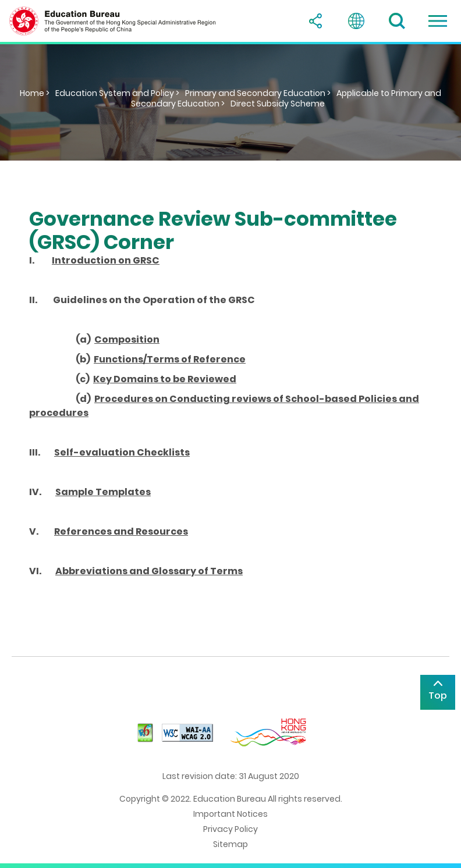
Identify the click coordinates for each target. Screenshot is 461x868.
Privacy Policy (230, 829)
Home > (35, 93)
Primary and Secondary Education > (258, 93)
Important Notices (230, 814)
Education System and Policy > (117, 93)
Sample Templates (103, 492)
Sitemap (230, 844)
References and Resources (121, 531)
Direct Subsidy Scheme (278, 104)
